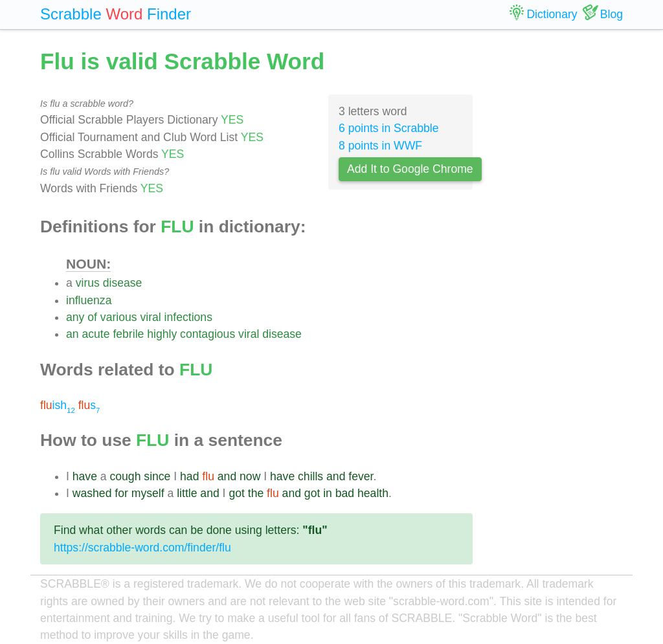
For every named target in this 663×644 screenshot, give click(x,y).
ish (58, 405)
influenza (89, 300)
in (328, 493)
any (75, 317)
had (189, 476)
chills (310, 476)
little (187, 493)
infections (188, 317)
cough (126, 476)
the (256, 493)
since (157, 476)
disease (123, 283)
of (92, 317)
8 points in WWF (380, 146)
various (119, 317)
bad (345, 493)
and (227, 476)
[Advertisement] (558, 239)
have (85, 476)
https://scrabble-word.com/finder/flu (142, 548)
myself (148, 493)
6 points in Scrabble (389, 128)
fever (361, 476)
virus (88, 283)
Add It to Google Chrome (410, 169)
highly (162, 334)
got (236, 493)
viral (150, 317)
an (73, 334)
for (121, 493)
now (250, 476)
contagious (208, 334)
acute (96, 334)
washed (92, 493)
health (373, 493)
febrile (128, 334)
